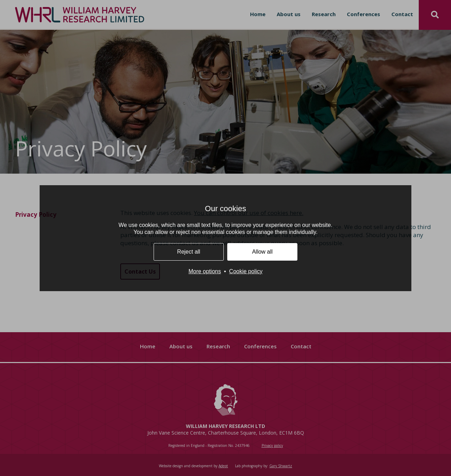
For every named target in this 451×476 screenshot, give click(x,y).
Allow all (262, 252)
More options (205, 271)
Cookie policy (246, 271)
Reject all (189, 252)
